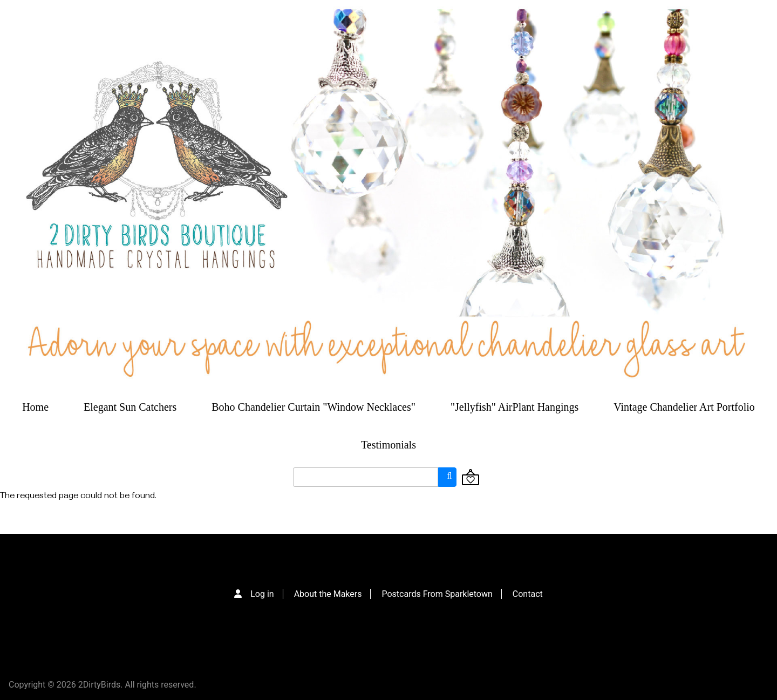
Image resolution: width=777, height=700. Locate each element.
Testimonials (388, 445)
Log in (262, 594)
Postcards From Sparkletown (437, 594)
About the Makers (328, 594)
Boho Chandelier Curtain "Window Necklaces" (313, 407)
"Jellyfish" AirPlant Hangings (514, 407)
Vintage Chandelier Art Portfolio (684, 407)
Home (35, 407)
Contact (528, 594)
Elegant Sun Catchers (130, 407)
